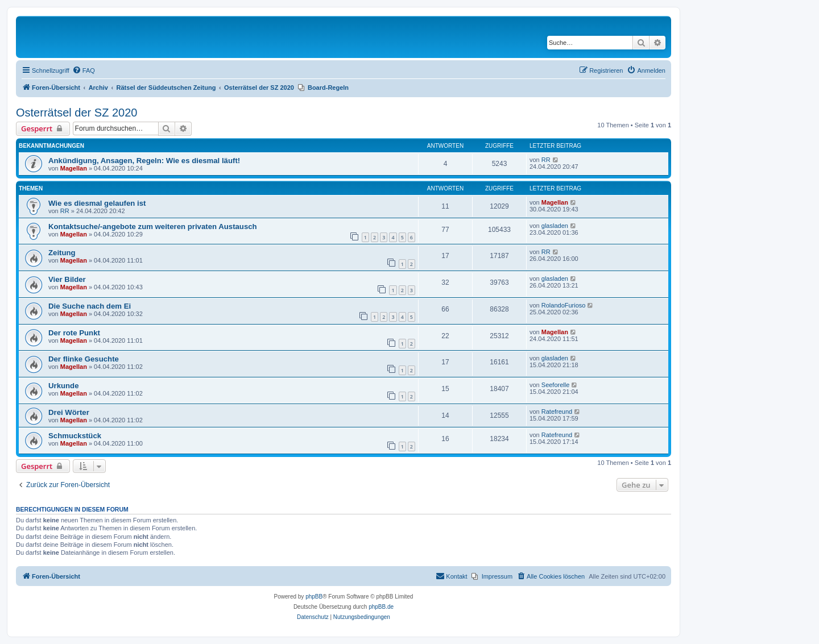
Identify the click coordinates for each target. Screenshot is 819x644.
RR (546, 160)
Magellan (74, 168)
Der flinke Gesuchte (84, 359)
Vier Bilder (67, 279)
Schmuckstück (75, 436)
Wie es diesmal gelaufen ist (97, 203)
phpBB (314, 597)
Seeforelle (556, 385)
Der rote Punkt (74, 333)
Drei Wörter (69, 412)
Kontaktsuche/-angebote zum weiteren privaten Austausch (153, 227)
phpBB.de (381, 607)
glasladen (555, 226)
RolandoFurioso (564, 305)
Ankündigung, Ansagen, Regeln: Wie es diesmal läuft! (144, 161)
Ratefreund (557, 412)
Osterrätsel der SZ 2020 (76, 113)
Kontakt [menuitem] (451, 576)
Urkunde (64, 386)
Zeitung (62, 253)
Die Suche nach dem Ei (90, 306)
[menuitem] (84, 70)
